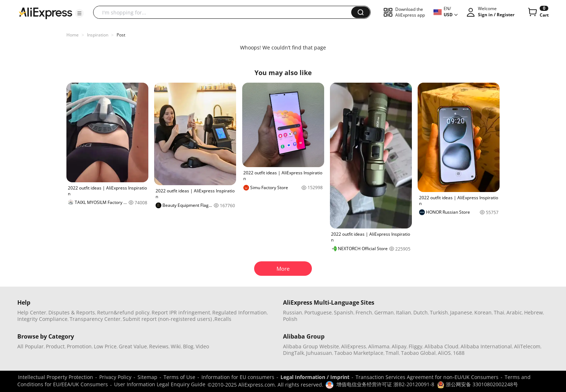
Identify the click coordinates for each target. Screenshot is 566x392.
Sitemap (147, 377)
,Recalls (222, 319)
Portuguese (318, 312)
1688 (459, 353)
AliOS (444, 353)
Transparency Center (95, 319)
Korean (483, 312)
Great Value (133, 346)
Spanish (344, 312)
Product (55, 346)
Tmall (392, 353)
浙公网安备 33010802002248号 (478, 384)
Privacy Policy (115, 377)
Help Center (32, 312)
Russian (293, 312)
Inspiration (98, 35)
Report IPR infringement (181, 312)
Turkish (439, 312)
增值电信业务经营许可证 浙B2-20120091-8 (385, 384)
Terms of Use (179, 377)
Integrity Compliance (42, 319)
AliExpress (354, 346)
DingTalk (293, 353)
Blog (188, 346)
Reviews (159, 346)
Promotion (79, 346)
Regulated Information (240, 312)
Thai (499, 312)
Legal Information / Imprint (315, 377)
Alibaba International (486, 346)
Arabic (514, 312)
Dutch (421, 312)
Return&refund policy (123, 312)
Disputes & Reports (72, 312)
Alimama (379, 346)
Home (73, 35)
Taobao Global (418, 353)
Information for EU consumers (238, 377)
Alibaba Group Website (311, 346)
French (364, 312)
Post (121, 35)
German (384, 312)
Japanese (461, 312)
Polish (290, 319)
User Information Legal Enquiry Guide (160, 384)
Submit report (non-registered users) (167, 319)
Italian (404, 312)
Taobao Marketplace (359, 353)
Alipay (399, 346)
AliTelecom (527, 346)
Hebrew (534, 312)
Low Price (105, 346)
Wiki (176, 346)
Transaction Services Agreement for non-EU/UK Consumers (427, 377)
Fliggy (415, 346)
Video (202, 346)
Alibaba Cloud (441, 346)
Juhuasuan (319, 353)
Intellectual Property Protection (56, 377)
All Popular (31, 346)
